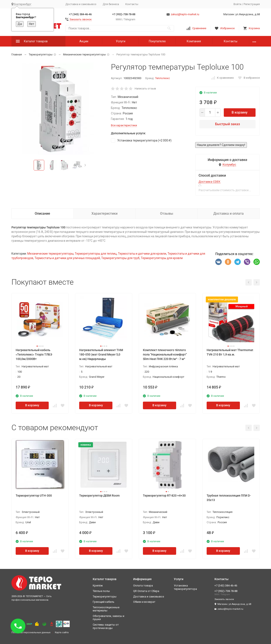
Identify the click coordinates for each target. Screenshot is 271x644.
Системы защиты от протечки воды (106, 626)
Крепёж (98, 586)
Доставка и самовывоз (81, 4)
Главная (17, 54)
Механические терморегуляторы (84, 54)
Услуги (121, 41)
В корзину (240, 112)
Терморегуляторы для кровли (162, 258)
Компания (194, 41)
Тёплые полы (101, 591)
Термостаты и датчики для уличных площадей (67, 258)
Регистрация (252, 4)
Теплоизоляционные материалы (106, 609)
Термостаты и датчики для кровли (142, 254)
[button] (85, 165)
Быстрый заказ (227, 124)
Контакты (132, 4)
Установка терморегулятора (185, 587)
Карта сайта (62, 632)
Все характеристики (124, 125)
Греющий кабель (104, 602)
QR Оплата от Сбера (146, 591)
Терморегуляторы (41, 54)
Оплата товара (143, 586)
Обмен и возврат (144, 602)
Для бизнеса (111, 4)
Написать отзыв (145, 89)
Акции (84, 41)
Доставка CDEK (209, 182)
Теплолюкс (162, 78)
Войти (237, 4)
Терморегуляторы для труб (120, 258)
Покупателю (157, 41)
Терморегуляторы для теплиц (96, 254)
